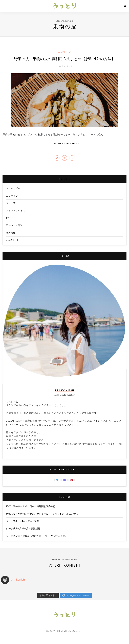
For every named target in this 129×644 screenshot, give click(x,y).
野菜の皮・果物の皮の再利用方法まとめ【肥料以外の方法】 (65, 59)
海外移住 (11, 233)
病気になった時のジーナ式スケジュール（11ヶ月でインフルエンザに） (43, 514)
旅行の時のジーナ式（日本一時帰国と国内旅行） (32, 506)
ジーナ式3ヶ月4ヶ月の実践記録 (23, 521)
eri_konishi (67, 565)
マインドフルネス (15, 211)
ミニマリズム (13, 188)
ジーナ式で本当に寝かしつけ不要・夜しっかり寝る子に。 (37, 536)
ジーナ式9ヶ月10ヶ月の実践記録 (23, 528)
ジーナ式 (11, 203)
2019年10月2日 (64, 66)
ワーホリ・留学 (14, 225)
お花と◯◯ (12, 240)
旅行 (8, 218)
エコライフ (64, 52)
